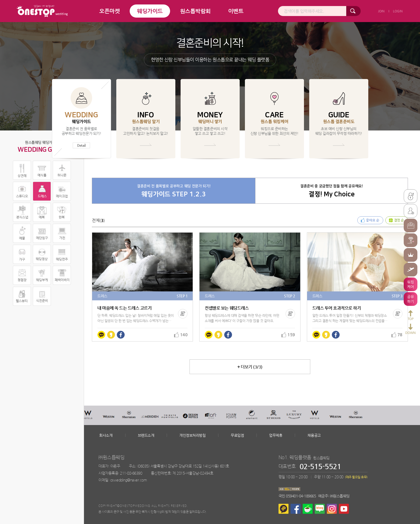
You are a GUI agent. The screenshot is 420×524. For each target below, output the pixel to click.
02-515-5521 (320, 466)
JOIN (381, 11)
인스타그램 (332, 509)
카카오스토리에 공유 (111, 335)
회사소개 (106, 435)
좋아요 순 (372, 220)
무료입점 (237, 435)
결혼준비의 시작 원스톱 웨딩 (42, 11)
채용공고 (314, 435)
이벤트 (236, 11)
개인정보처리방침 (192, 435)
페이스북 (296, 509)
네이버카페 (308, 509)
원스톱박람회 (195, 11)
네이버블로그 (320, 509)
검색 (353, 11)
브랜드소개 (146, 435)
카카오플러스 (283, 509)
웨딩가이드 (150, 11)
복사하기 (183, 314)
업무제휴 (276, 435)
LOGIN (398, 11)
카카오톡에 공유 (101, 335)
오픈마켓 (109, 11)
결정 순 (399, 220)
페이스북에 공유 (121, 335)
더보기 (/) (250, 367)
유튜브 (344, 509)
